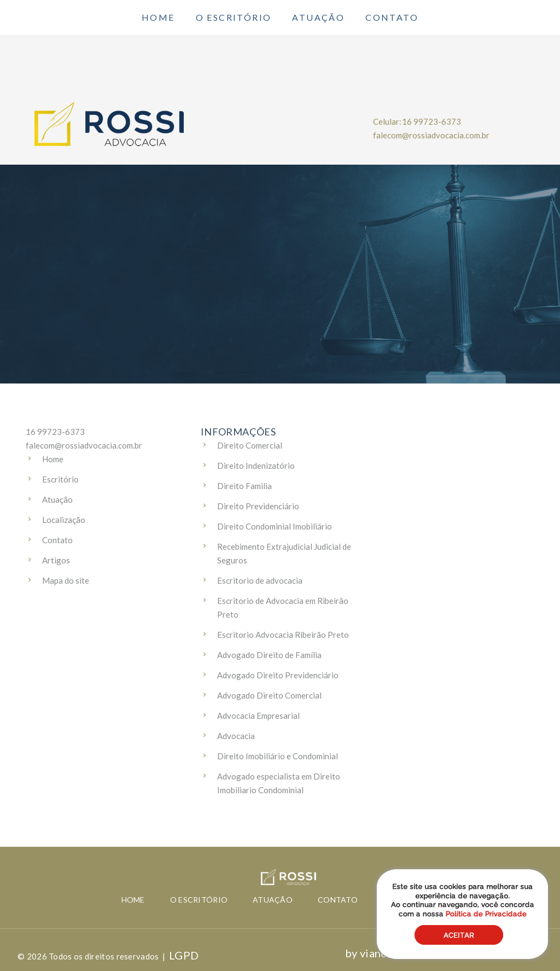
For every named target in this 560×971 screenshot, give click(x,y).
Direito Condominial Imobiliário (275, 526)
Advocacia (236, 736)
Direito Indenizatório (256, 466)
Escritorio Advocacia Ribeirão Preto (283, 635)
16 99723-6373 (431, 121)
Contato (392, 18)
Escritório (60, 479)
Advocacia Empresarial (258, 716)
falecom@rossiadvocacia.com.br (431, 135)
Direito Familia (244, 486)
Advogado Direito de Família (269, 655)
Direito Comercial (250, 445)
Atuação (318, 18)
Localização (64, 520)
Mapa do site (66, 580)
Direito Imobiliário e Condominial (278, 756)
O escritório (234, 18)
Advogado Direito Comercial (269, 695)
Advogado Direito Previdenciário (278, 675)
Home (158, 18)
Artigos (56, 560)
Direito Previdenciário (258, 506)
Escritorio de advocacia (260, 580)
